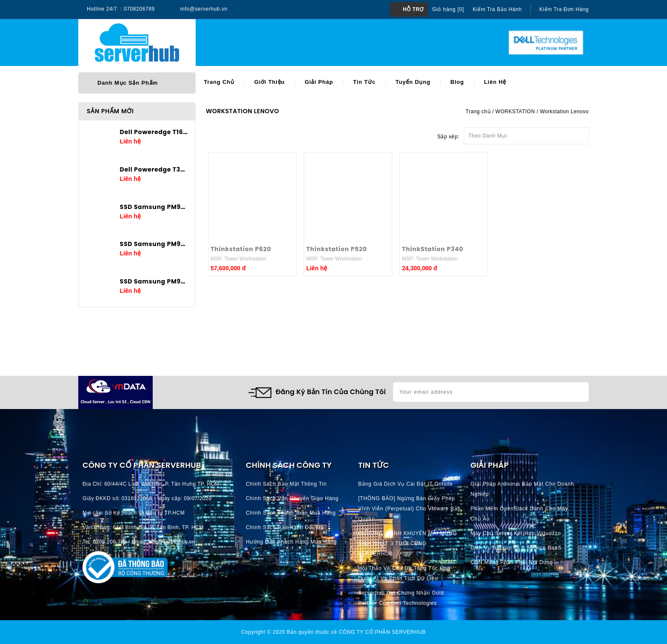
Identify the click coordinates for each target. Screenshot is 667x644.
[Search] (313, 43)
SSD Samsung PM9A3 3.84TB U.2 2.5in (154, 244)
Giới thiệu (269, 82)
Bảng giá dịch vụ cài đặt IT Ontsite (406, 484)
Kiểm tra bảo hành (497, 9)
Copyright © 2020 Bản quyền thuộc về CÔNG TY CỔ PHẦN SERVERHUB (333, 632)
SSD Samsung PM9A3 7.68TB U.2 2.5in (154, 207)
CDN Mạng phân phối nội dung (512, 562)
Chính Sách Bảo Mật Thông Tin (286, 484)
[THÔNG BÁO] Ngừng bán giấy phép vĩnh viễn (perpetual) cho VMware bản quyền (409, 509)
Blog (457, 82)
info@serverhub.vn (204, 9)
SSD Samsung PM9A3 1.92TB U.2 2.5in (154, 281)
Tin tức (364, 82)
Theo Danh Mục (526, 133)
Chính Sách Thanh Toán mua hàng (291, 513)
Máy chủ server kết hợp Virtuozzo (516, 533)
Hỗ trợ (413, 9)
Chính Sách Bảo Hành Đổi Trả (285, 527)
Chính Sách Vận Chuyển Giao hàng (292, 498)
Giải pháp (319, 82)
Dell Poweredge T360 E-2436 (154, 169)
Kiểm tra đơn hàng (564, 9)
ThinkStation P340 (433, 249)
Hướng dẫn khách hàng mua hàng (291, 542)
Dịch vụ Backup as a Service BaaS (516, 548)
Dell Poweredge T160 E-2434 (154, 132)
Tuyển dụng (413, 82)
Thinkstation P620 (241, 249)
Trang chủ (219, 82)
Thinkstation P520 (337, 249)
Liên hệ (495, 82)
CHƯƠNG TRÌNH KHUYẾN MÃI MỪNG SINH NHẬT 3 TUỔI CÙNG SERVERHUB (408, 544)
